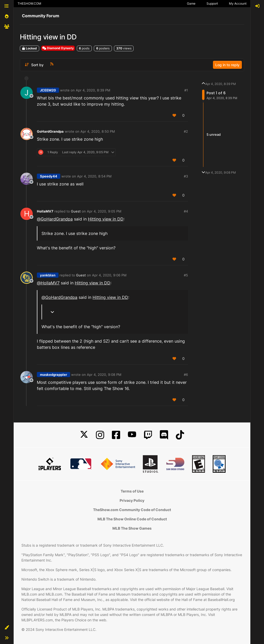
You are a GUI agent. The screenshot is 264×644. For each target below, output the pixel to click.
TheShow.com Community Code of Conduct (132, 510)
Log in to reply (227, 65)
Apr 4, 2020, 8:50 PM (98, 131)
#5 (186, 275)
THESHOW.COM (29, 3)
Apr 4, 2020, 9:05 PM (104, 211)
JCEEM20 (48, 90)
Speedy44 (49, 176)
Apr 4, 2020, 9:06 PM (109, 275)
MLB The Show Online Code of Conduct (132, 519)
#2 (186, 131)
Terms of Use (132, 491)
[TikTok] (180, 435)
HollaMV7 (45, 211)
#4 (186, 211)
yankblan (48, 275)
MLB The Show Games (132, 528)
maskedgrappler (53, 375)
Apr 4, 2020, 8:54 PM (94, 176)
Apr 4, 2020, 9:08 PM (104, 375)
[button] (7, 628)
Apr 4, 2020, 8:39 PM (93, 90)
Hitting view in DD (106, 219)
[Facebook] (116, 435)
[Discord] (164, 435)
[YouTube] (132, 435)
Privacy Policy (132, 500)
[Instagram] (100, 435)
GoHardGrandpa (50, 131)
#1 (186, 90)
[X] (84, 435)
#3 (186, 176)
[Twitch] (148, 435)
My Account (238, 3)
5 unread (214, 134)
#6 (186, 375)
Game (191, 3)
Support (212, 3)
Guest (76, 211)
